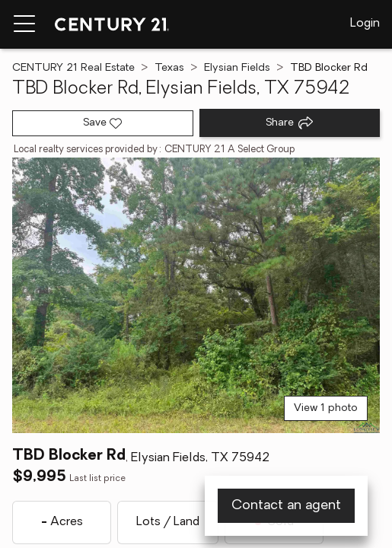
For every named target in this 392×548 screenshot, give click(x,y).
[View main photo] (196, 295)
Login (365, 24)
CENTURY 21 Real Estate (73, 68)
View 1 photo (326, 408)
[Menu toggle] (24, 24)
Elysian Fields (237, 68)
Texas (169, 68)
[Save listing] (103, 123)
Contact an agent (286, 506)
